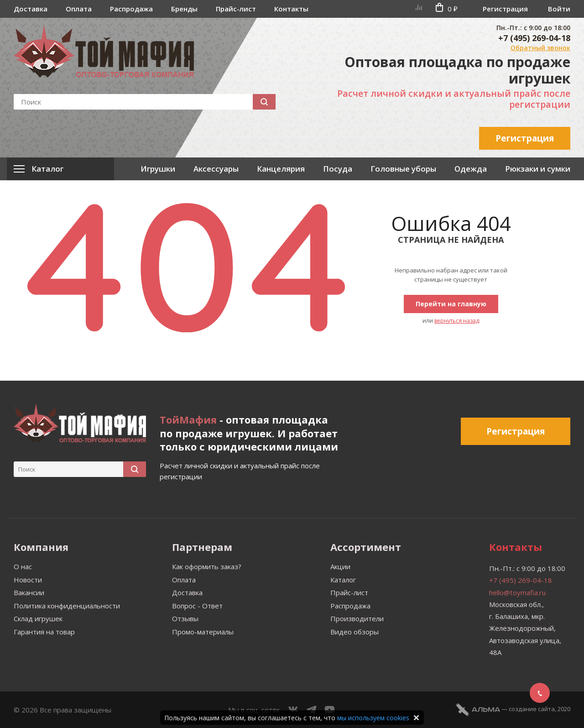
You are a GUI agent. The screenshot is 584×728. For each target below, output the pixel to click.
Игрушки (158, 169)
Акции (340, 566)
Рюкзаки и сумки (538, 169)
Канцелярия (281, 169)
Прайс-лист (236, 9)
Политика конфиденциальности (67, 606)
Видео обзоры (355, 632)
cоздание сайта (532, 709)
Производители (357, 618)
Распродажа (131, 9)
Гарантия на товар (44, 632)
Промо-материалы (203, 632)
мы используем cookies (373, 718)
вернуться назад (457, 321)
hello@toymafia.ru (517, 592)
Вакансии (29, 592)
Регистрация (505, 9)
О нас (23, 566)
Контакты (291, 9)
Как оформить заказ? (207, 566)
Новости (28, 580)
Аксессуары (216, 169)
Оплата (79, 9)
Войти (559, 9)
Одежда (471, 169)
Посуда (338, 169)
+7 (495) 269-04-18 (534, 38)
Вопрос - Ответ (197, 606)
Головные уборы (403, 169)
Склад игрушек (38, 618)
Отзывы (185, 618)
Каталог (343, 580)
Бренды (184, 9)
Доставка (31, 9)
